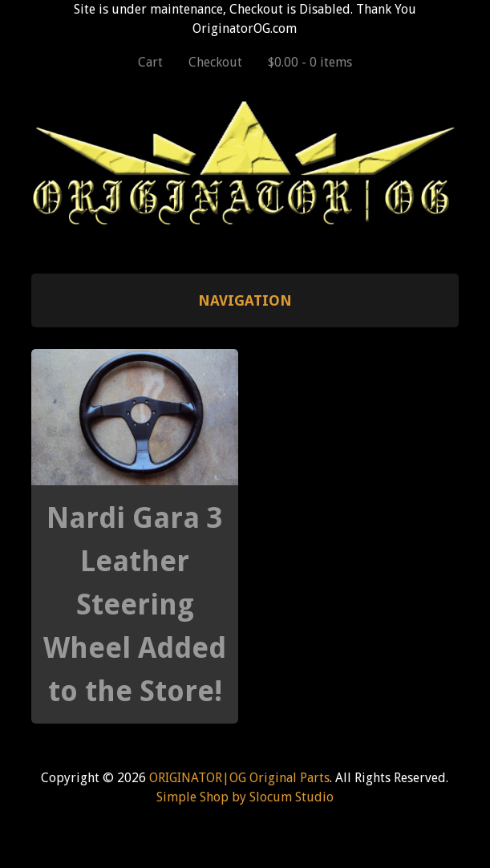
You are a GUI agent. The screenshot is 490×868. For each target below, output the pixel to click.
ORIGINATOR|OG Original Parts (239, 778)
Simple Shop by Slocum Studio (245, 797)
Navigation (245, 300)
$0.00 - (310, 62)
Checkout (215, 62)
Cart (150, 62)
